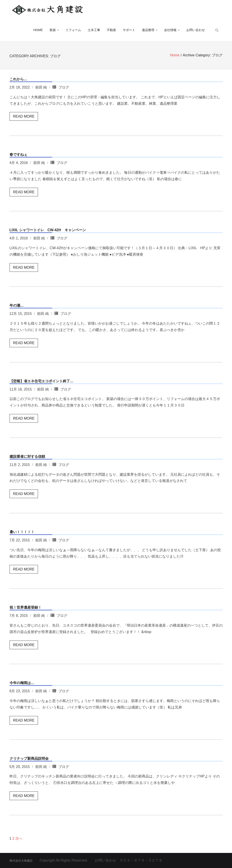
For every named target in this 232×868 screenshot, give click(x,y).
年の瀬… (17, 306)
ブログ (64, 87)
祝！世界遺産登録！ (26, 607)
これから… (18, 79)
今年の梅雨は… (22, 683)
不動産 (111, 31)
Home (175, 56)
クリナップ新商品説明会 (29, 759)
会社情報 (170, 31)
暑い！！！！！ (22, 532)
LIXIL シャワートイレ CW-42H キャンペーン (48, 230)
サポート (129, 31)
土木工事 (94, 31)
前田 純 (41, 87)
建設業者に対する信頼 (27, 457)
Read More (24, 116)
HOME (38, 31)
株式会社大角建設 (21, 861)
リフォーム (73, 31)
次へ (19, 838)
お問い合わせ (196, 31)
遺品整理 (148, 31)
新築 (53, 31)
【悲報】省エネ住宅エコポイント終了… (42, 381)
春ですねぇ (18, 155)
